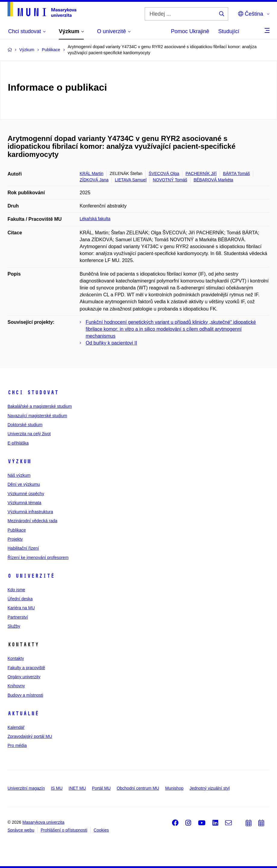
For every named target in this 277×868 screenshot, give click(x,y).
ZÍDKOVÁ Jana (94, 180)
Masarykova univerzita (43, 822)
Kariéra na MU (21, 608)
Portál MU (101, 788)
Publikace (17, 530)
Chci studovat (33, 392)
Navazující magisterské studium (37, 416)
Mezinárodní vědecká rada (32, 521)
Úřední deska (20, 599)
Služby (14, 626)
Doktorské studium (25, 425)
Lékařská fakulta (95, 219)
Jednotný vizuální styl (210, 788)
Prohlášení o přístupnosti (64, 830)
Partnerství (18, 617)
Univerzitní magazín (26, 788)
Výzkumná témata (24, 503)
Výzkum (19, 461)
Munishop (174, 788)
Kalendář (16, 727)
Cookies (101, 830)
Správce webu (21, 830)
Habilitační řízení (23, 548)
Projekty (15, 539)
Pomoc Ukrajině (190, 31)
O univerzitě (31, 576)
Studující (229, 31)
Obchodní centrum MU (138, 788)
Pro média (17, 745)
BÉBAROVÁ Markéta (213, 180)
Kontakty (16, 658)
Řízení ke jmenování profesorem (38, 557)
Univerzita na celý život (29, 434)
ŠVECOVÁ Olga (164, 173)
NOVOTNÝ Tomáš (170, 180)
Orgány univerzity (24, 677)
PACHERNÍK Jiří (201, 173)
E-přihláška (18, 443)
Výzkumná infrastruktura (30, 512)
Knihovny (16, 686)
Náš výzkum (19, 475)
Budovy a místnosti (25, 695)
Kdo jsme (16, 590)
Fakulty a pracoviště (26, 668)
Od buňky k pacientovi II (111, 343)
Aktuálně (23, 713)
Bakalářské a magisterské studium (40, 406)
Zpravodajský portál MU (30, 736)
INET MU (77, 788)
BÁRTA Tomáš (236, 173)
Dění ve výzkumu (24, 484)
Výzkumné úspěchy (26, 494)
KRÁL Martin (91, 173)
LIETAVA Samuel (131, 180)
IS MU (57, 788)
